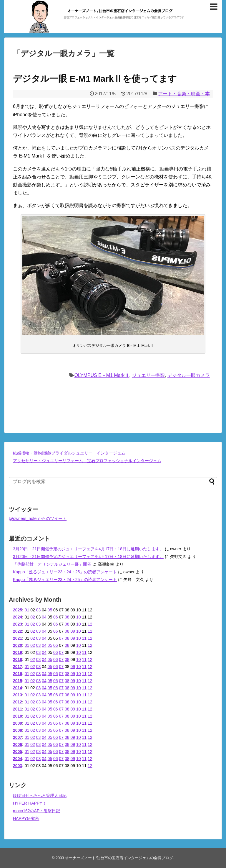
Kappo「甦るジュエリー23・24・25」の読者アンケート (65, 572)
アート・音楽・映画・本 (184, 94)
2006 (18, 744)
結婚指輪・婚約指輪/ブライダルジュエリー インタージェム (69, 453)
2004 (18, 759)
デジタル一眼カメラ (189, 375)
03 (39, 610)
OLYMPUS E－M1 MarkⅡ (102, 375)
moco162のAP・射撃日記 (36, 811)
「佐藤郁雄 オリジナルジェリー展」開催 (52, 564)
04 (44, 617)
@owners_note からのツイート (38, 518)
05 (50, 610)
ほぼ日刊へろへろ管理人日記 (40, 795)
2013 (18, 695)
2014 (18, 688)
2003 (18, 766)
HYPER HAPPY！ (30, 803)
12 (90, 624)
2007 (18, 737)
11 (84, 638)
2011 (18, 709)
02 (33, 617)
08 (67, 617)
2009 (18, 723)
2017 (18, 667)
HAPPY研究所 (26, 818)
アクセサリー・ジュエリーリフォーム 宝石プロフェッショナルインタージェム (87, 461)
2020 (18, 645)
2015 (18, 681)
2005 (18, 751)
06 (56, 617)
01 (27, 610)
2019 (18, 652)
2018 (18, 659)
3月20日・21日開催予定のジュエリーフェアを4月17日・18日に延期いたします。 (88, 549)
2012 (18, 702)
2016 (18, 674)
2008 (18, 730)
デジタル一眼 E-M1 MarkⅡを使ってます (95, 79)
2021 (18, 638)
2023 (18, 624)
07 (62, 638)
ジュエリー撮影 (148, 375)
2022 (18, 631)
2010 (18, 716)
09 (73, 631)
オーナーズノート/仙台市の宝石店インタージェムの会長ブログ (119, 858)
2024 (18, 617)
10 (79, 617)
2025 (18, 610)
